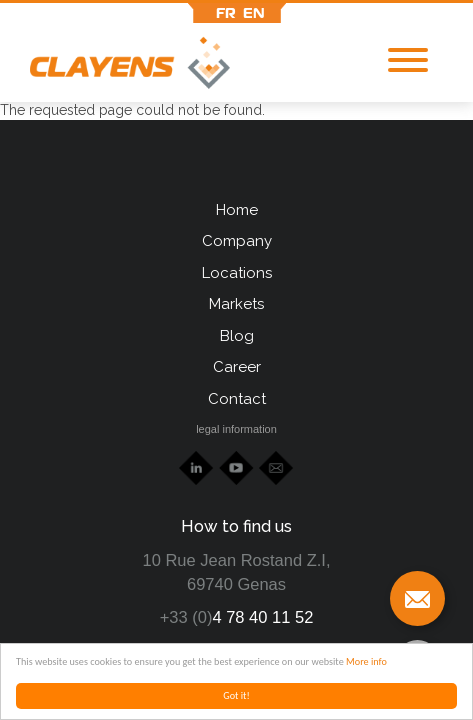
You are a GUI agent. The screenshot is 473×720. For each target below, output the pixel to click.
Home (237, 210)
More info (366, 661)
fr (226, 13)
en (254, 13)
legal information (236, 429)
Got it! (236, 695)
